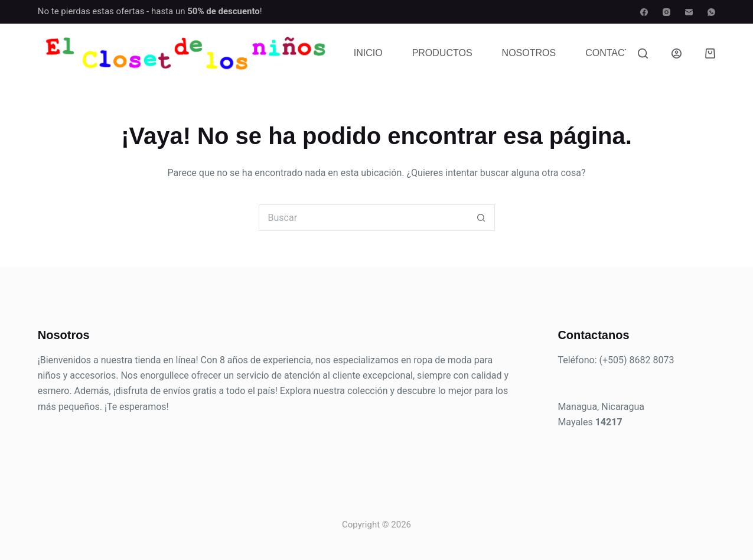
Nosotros (529, 53)
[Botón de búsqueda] (482, 218)
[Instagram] (666, 12)
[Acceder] (677, 53)
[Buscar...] (364, 218)
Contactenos (621, 53)
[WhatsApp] (711, 12)
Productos (442, 53)
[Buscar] (643, 53)
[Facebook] (644, 12)
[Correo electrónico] (689, 12)
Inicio (368, 53)
